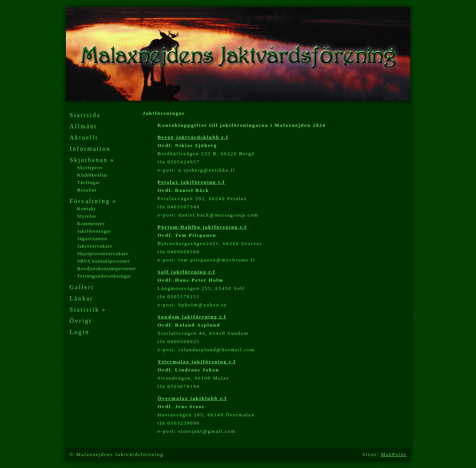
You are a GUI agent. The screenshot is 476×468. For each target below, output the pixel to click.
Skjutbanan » (92, 160)
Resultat (87, 190)
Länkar (81, 298)
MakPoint (393, 454)
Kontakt (86, 209)
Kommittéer (91, 224)
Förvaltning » (93, 201)
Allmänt (83, 126)
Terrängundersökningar (104, 276)
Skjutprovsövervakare (103, 253)
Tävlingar (89, 182)
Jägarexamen (92, 238)
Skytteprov (90, 167)
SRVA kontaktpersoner (103, 261)
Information (90, 149)
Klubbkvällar (92, 175)
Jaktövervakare (95, 246)
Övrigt (81, 321)
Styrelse (87, 216)
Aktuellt (84, 137)
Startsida (85, 115)
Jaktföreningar (94, 231)
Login (80, 332)
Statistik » (88, 310)
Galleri (82, 287)
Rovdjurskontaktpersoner (107, 268)
